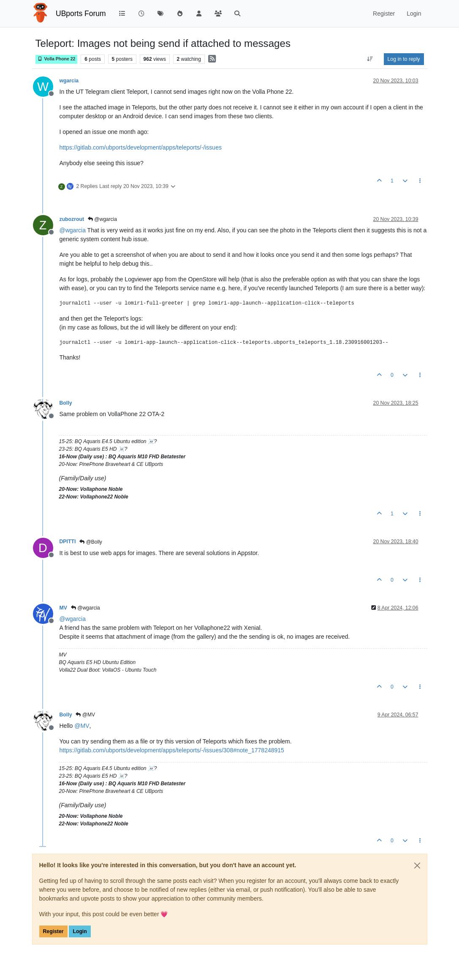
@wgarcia (102, 219)
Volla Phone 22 (57, 59)
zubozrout (72, 219)
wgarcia (69, 81)
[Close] (417, 866)
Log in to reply (404, 59)
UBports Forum (81, 14)
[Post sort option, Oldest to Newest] (370, 59)
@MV (85, 715)
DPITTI (68, 542)
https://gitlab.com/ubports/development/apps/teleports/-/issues (141, 147)
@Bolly (91, 542)
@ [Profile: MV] (82, 726)
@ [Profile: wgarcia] (73, 230)
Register (53, 931)
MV (63, 608)
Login (80, 931)
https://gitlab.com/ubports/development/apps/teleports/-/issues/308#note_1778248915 (172, 750)
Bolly (66, 403)
